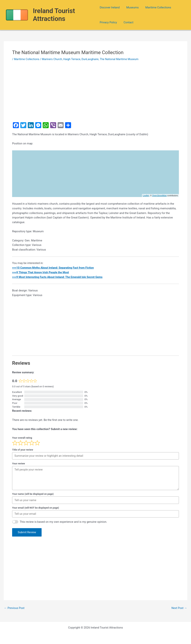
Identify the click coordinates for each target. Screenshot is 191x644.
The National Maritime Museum (121, 59)
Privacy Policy (108, 22)
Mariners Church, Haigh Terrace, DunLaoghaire (71, 59)
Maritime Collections (156, 7)
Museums (131, 7)
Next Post (179, 608)
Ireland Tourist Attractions (54, 15)
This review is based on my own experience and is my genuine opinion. (64, 522)
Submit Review (27, 532)
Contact (127, 22)
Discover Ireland (110, 7)
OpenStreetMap (159, 196)
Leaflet (146, 196)
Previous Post (14, 608)
